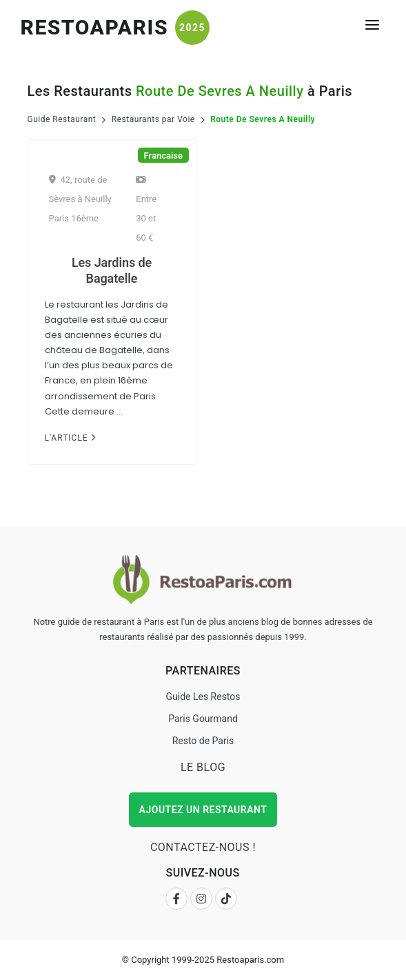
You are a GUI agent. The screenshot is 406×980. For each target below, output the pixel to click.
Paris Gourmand (203, 719)
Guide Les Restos (203, 697)
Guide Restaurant (62, 119)
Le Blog (203, 767)
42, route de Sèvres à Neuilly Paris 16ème (80, 199)
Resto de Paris (203, 741)
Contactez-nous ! (203, 847)
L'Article (70, 438)
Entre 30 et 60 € (146, 209)
